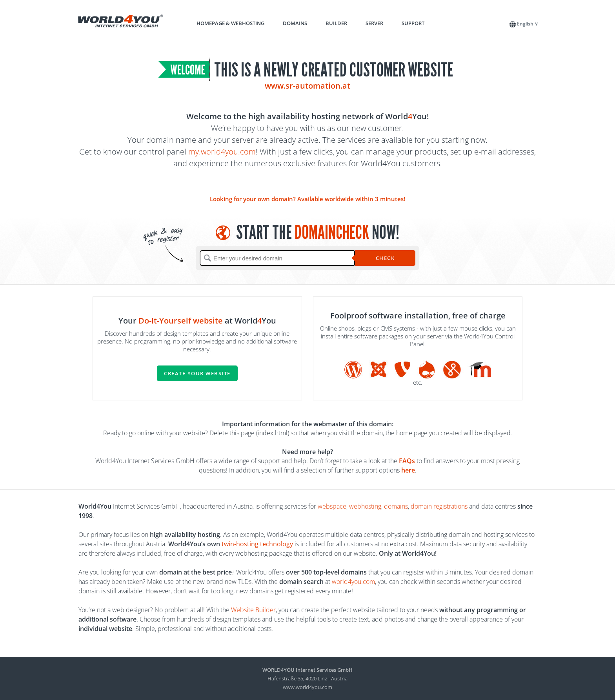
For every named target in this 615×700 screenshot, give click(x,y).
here (408, 470)
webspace (332, 506)
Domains (295, 23)
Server (374, 23)
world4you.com (353, 582)
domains (396, 506)
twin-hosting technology (257, 544)
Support (413, 23)
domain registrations (439, 506)
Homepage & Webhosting (230, 23)
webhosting (365, 506)
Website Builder (253, 610)
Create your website (197, 373)
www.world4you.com (307, 687)
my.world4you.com (222, 152)
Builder (336, 23)
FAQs (407, 461)
